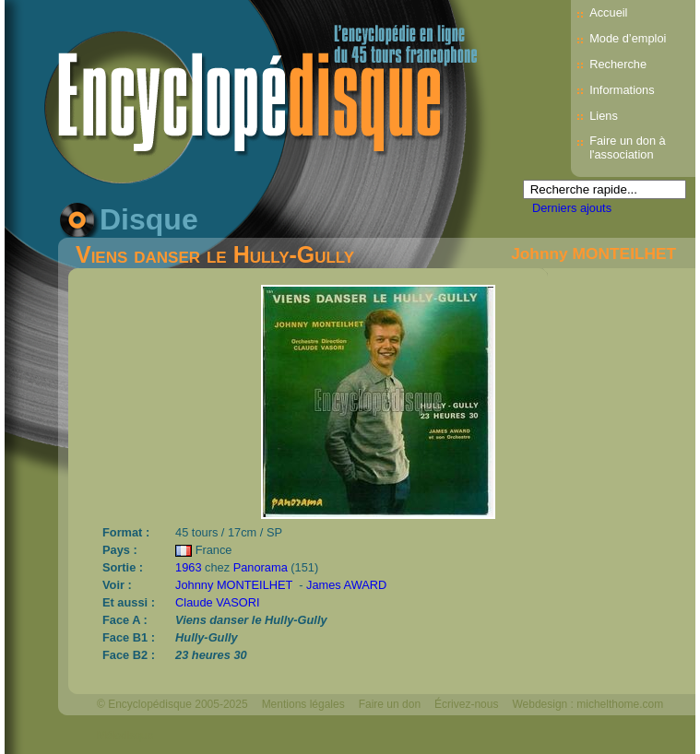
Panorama (261, 567)
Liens (604, 116)
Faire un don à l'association (628, 147)
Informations (622, 90)
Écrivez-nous (466, 704)
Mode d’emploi (628, 38)
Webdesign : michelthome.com (587, 704)
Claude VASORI (218, 602)
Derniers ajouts (572, 208)
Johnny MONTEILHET (593, 253)
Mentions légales (303, 704)
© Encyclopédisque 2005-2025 (172, 704)
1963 (188, 567)
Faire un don (390, 704)
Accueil (608, 12)
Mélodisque (125, 736)
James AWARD (346, 585)
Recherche (618, 64)
